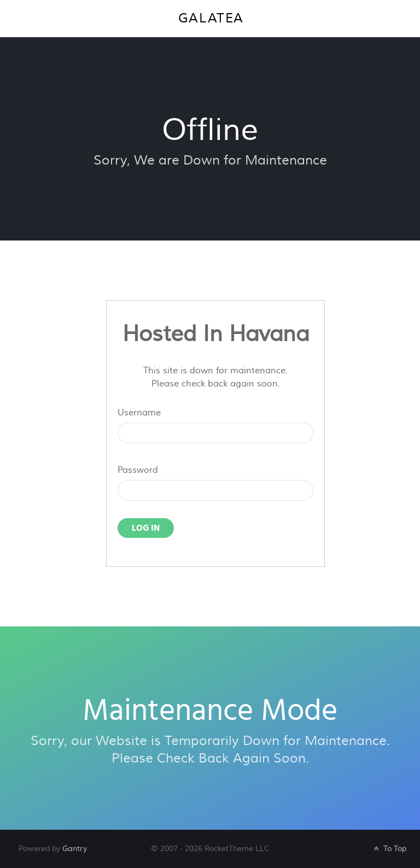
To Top (389, 849)
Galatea (211, 18)
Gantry (75, 849)
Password (138, 470)
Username (139, 413)
